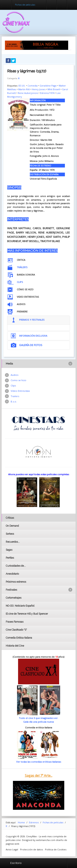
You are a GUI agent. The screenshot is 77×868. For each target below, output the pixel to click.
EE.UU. (22, 86)
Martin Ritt (24, 89)
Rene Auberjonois (28, 93)
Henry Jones (39, 89)
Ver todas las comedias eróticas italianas (39, 762)
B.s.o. (14, 402)
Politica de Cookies (56, 849)
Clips (13, 386)
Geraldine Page (48, 86)
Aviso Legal (12, 849)
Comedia (33, 86)
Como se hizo (18, 380)
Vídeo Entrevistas (20, 391)
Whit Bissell (54, 89)
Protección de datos (32, 849)
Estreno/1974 (47, 93)
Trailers (15, 396)
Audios (14, 375)
